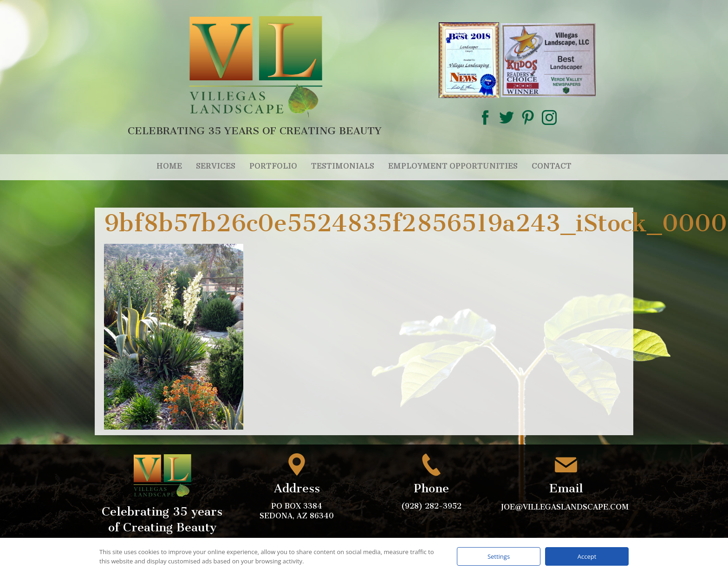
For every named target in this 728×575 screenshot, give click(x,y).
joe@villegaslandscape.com (566, 507)
